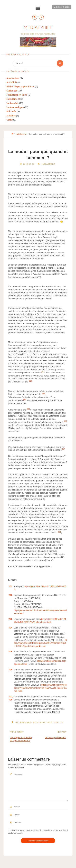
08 (10, 700)
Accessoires (13, 78)
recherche (39, 722)
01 (10, 586)
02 (10, 595)
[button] (42, 373)
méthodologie (23, 722)
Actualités (12, 82)
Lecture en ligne (15, 107)
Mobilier (11, 116)
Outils (10, 120)
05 (10, 652)
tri (62, 722)
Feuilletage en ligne (17, 95)
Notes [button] (12, 580)
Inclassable (13, 103)
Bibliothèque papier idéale (20, 87)
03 (10, 619)
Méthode (11, 111)
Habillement (13, 99)
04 (10, 628)
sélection (53, 722)
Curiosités (12, 91)
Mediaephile (38, 28)
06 (10, 670)
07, (11, 697)
